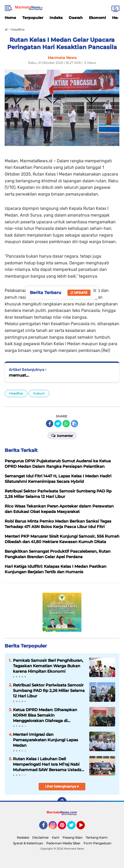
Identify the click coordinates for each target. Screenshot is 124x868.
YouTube (84, 827)
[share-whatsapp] (66, 424)
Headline (16, 393)
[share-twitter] (58, 424)
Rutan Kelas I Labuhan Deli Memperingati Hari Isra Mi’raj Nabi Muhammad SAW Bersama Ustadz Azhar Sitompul (47, 764)
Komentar (62, 435)
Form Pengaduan (97, 843)
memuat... (19, 375)
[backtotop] (62, 802)
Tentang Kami (97, 837)
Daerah (76, 18)
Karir (56, 837)
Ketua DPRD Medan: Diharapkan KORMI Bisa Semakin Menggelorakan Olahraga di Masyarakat (45, 715)
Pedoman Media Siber (63, 843)
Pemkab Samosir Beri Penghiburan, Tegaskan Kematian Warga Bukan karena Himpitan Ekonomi (48, 666)
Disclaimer (40, 837)
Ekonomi (97, 18)
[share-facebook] (50, 424)
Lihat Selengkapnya (62, 786)
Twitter (74, 827)
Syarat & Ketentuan (28, 843)
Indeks (56, 18)
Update (79, 293)
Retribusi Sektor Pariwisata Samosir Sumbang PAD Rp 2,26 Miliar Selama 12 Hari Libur (49, 690)
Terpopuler (33, 18)
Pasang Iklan (73, 837)
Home (10, 18)
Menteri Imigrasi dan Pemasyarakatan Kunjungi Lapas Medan (46, 740)
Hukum (39, 393)
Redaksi (23, 837)
